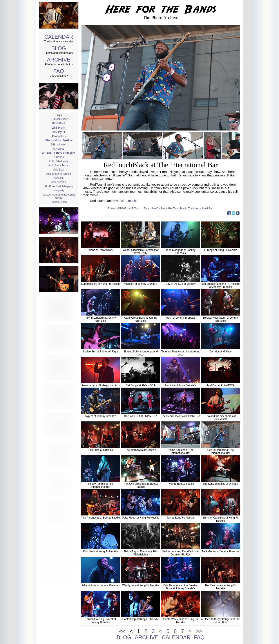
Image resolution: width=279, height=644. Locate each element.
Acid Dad (59, 170)
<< (122, 631)
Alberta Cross (59, 202)
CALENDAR (59, 37)
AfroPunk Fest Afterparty (59, 186)
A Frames (59, 149)
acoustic (59, 178)
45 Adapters (59, 136)
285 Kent (59, 128)
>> (199, 631)
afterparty (59, 190)
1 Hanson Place (59, 119)
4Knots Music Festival (59, 140)
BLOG (59, 48)
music (132, 201)
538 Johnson (59, 145)
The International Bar (201, 209)
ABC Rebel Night (59, 161)
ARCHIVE (59, 60)
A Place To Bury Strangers (59, 153)
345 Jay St (59, 132)
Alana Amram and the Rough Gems (59, 196)
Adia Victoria (59, 182)
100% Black (59, 123)
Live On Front (160, 209)
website (121, 201)
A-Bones (59, 157)
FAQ (59, 71)
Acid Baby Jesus (59, 165)
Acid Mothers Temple (59, 174)
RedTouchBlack (178, 209)
